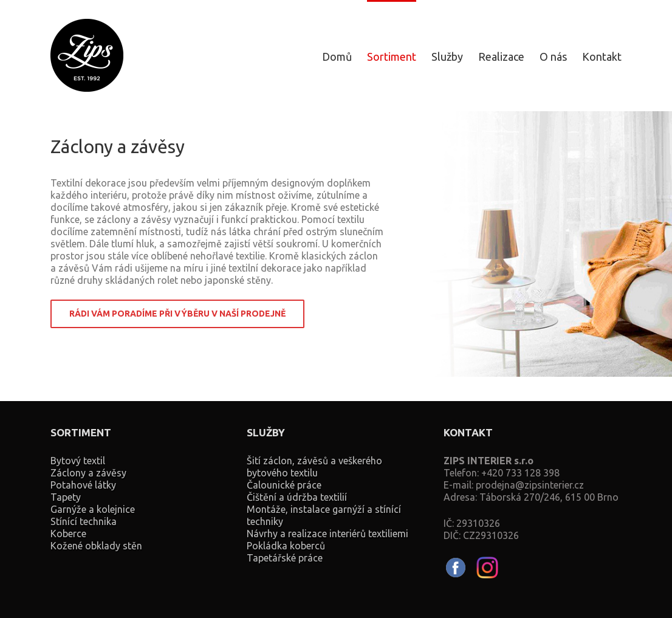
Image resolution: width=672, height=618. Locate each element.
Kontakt (602, 57)
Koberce (68, 534)
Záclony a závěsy (88, 473)
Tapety (66, 497)
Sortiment (392, 57)
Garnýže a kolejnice (93, 509)
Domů (337, 57)
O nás (553, 57)
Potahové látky (83, 485)
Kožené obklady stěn (96, 546)
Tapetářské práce (285, 558)
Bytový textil (78, 461)
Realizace (501, 57)
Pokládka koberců (286, 546)
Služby (447, 57)
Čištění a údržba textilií (297, 497)
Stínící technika (84, 521)
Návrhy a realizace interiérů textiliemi (327, 534)
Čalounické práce (284, 485)
